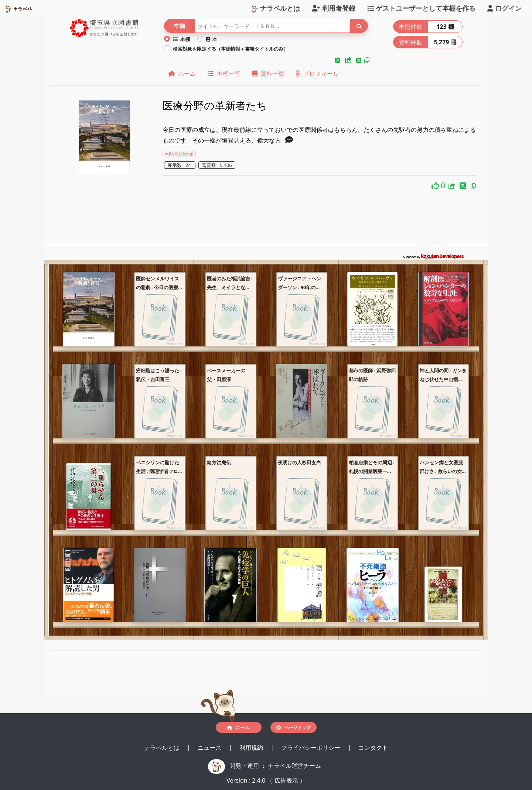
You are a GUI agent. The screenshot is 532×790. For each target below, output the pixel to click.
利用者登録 (334, 8)
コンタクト (373, 748)
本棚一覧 (224, 73)
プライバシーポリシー (311, 748)
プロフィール (317, 73)
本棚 (181, 39)
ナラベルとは (275, 8)
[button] (338, 60)
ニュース (210, 748)
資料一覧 (268, 73)
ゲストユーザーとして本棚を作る (421, 8)
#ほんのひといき (179, 154)
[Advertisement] (266, 224)
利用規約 (252, 748)
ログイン (504, 8)
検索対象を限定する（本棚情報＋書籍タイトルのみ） (231, 49)
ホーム (182, 73)
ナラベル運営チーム (294, 766)
